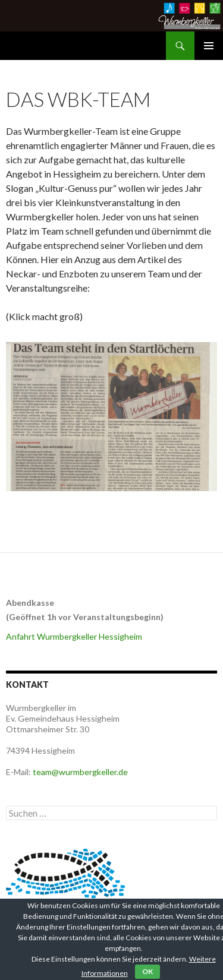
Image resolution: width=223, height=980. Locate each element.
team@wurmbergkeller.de (80, 772)
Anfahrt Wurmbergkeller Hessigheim (74, 636)
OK (147, 971)
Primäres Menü (209, 46)
